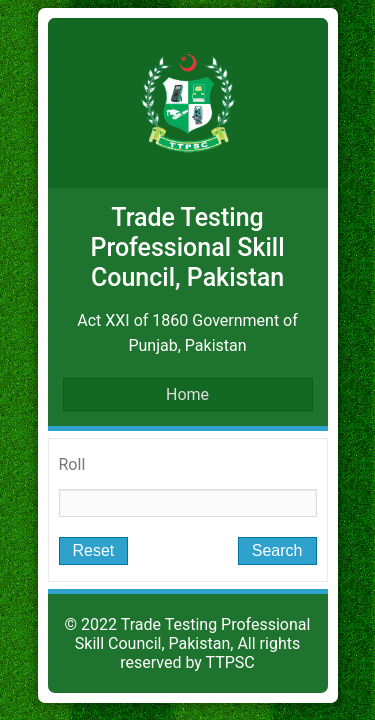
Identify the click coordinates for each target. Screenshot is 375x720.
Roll (72, 464)
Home (187, 394)
